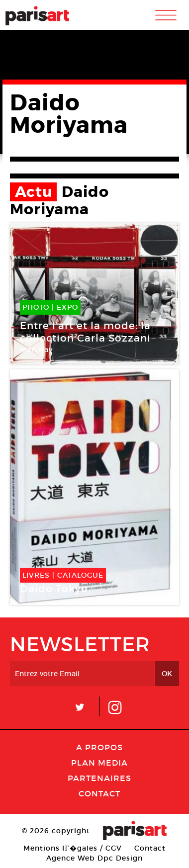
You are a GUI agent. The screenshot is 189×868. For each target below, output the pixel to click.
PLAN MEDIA (99, 763)
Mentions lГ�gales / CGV (72, 848)
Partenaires (99, 778)
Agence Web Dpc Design (94, 858)
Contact (99, 793)
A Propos (99, 747)
